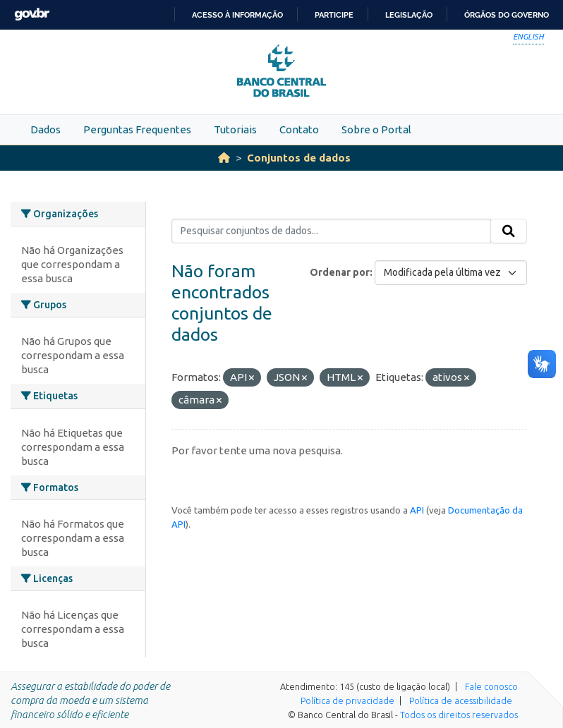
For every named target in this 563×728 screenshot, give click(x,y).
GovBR (32, 14)
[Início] (224, 158)
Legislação (409, 15)
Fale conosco (491, 686)
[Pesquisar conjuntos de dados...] (331, 231)
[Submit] (509, 231)
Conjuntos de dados (299, 158)
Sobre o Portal (376, 129)
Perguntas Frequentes (137, 129)
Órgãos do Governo (507, 15)
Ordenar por (340, 272)
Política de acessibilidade (461, 700)
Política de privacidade (347, 700)
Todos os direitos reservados (459, 715)
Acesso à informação (237, 15)
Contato (299, 129)
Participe (334, 15)
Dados (46, 129)
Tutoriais (235, 129)
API (417, 510)
